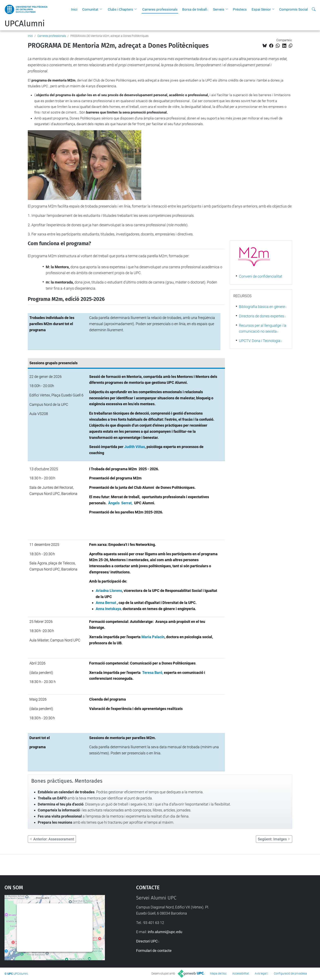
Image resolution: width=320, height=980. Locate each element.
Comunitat (90, 9)
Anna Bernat (106, 603)
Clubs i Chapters (120, 9)
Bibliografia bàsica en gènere (262, 307)
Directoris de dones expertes (262, 316)
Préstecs (240, 9)
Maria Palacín (153, 637)
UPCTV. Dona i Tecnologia (260, 341)
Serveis (219, 9)
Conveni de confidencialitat (261, 276)
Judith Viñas (135, 447)
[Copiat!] (291, 46)
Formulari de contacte (154, 951)
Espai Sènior (261, 9)
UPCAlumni (25, 24)
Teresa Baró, (153, 673)
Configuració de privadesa (290, 973)
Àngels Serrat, (121, 503)
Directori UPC (147, 941)
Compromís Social (293, 9)
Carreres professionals (160, 9)
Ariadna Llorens (109, 591)
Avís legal (261, 973)
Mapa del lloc (218, 973)
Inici (74, 9)
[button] (102, 9)
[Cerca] (314, 9)
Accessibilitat (241, 973)
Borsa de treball (194, 9)
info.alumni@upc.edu (165, 932)
